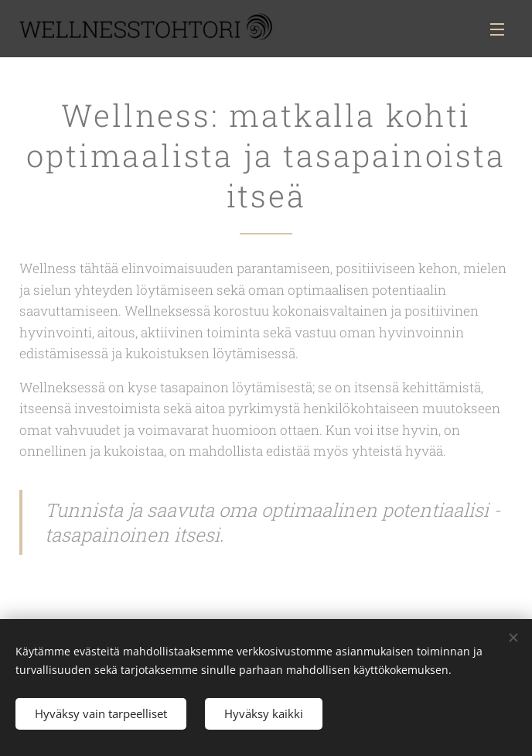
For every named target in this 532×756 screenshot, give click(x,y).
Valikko (497, 29)
